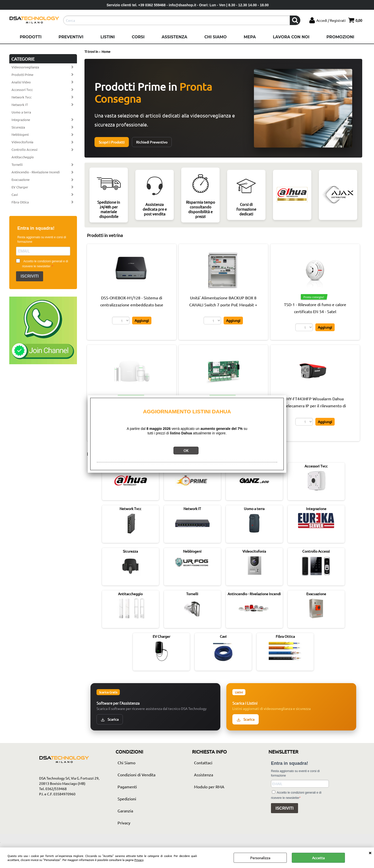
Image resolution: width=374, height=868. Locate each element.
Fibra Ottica (20, 202)
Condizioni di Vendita (136, 775)
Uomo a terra (21, 112)
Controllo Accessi (24, 149)
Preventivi (71, 37)
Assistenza (174, 37)
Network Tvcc (22, 97)
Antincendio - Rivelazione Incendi (36, 172)
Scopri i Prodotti (112, 142)
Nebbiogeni (20, 134)
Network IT (20, 105)
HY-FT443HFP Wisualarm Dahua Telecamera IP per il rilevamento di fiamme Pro (315, 406)
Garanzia (125, 811)
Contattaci (203, 763)
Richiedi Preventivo (152, 142)
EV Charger (20, 187)
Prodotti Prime (22, 75)
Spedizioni (127, 799)
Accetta (318, 858)
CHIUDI (370, 852)
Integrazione (21, 120)
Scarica (110, 719)
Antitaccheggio (23, 157)
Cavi (15, 195)
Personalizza (260, 858)
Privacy (139, 860)
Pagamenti (127, 787)
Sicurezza (18, 127)
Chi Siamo (215, 37)
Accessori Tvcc (22, 90)
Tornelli (17, 164)
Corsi (138, 37)
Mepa (250, 37)
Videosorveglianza (25, 67)
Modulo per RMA (209, 787)
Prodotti (31, 37)
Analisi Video (21, 82)
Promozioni (340, 37)
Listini (108, 37)
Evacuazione (21, 179)
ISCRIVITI (30, 276)
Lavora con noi (291, 37)
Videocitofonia (22, 142)
